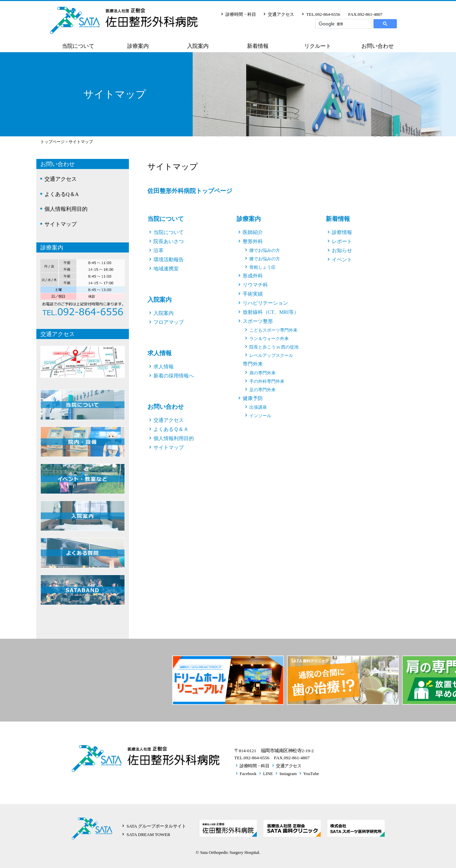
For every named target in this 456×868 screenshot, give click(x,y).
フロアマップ (169, 322)
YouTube (311, 774)
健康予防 (253, 398)
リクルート (318, 46)
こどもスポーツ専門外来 (273, 330)
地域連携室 (166, 269)
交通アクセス (281, 14)
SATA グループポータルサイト (156, 826)
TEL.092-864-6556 (323, 14)
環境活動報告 (169, 260)
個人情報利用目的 (66, 209)
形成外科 (253, 276)
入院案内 (198, 46)
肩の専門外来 (262, 373)
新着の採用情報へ (174, 376)
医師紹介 (253, 232)
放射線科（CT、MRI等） (271, 312)
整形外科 (253, 241)
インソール (260, 416)
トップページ (52, 142)
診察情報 (342, 232)
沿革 (159, 251)
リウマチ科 (255, 285)
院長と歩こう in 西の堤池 (274, 347)
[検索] (343, 24)
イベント (342, 260)
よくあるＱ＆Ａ (171, 429)
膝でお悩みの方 (265, 259)
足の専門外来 (262, 390)
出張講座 (258, 407)
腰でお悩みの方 (265, 250)
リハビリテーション (265, 303)
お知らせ (342, 251)
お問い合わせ (378, 46)
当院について (78, 46)
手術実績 (253, 294)
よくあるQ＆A (62, 194)
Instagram (288, 774)
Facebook (248, 774)
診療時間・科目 (241, 14)
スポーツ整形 (258, 321)
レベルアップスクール (271, 355)
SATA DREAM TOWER (148, 834)
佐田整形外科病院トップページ (190, 191)
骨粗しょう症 (262, 267)
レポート (342, 241)
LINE (268, 774)
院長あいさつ (169, 241)
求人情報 (160, 353)
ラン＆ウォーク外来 (269, 339)
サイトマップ (61, 224)
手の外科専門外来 (267, 381)
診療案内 (138, 46)
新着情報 (258, 46)
